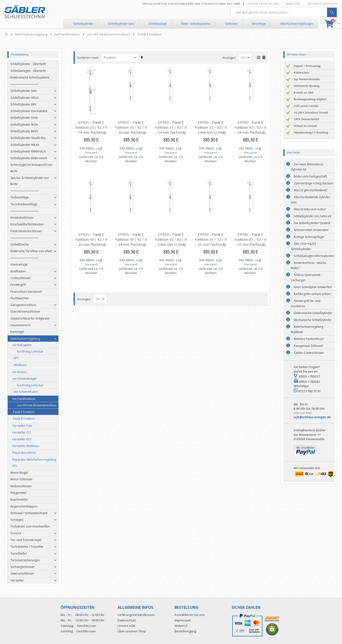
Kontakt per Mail (304, 93)
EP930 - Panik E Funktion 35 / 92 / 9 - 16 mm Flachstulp (91, 127)
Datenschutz (127, 620)
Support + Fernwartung (307, 66)
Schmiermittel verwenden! (311, 230)
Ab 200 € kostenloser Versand (311, 113)
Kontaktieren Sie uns (263, 4)
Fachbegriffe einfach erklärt (312, 294)
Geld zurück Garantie (306, 106)
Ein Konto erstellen (322, 4)
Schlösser (231, 24)
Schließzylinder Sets (121, 24)
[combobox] (284, 12)
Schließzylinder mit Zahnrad (312, 216)
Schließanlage (158, 24)
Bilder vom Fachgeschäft (310, 176)
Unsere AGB (126, 626)
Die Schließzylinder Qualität (312, 223)
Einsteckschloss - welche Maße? (309, 265)
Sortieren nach (88, 58)
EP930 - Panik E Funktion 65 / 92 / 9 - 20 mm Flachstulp (251, 239)
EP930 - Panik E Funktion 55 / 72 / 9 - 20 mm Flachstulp (211, 239)
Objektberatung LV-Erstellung (311, 133)
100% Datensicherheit (306, 119)
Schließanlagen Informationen (314, 256)
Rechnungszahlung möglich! (310, 99)
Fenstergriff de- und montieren (306, 303)
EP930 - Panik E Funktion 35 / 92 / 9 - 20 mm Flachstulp (131, 127)
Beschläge (259, 24)
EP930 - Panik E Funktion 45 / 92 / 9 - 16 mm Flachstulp (251, 127)
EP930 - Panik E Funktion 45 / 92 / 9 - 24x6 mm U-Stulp (171, 239)
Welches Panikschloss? (309, 339)
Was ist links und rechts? (310, 209)
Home (7, 34)
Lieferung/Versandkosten (136, 615)
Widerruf (181, 626)
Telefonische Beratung (307, 86)
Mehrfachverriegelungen (297, 24)
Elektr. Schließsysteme (196, 24)
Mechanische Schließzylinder (313, 320)
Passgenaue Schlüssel (308, 346)
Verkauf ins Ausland (305, 126)
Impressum (183, 620)
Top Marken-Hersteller (307, 79)
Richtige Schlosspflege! (309, 237)
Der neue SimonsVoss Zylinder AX (307, 167)
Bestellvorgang (185, 631)
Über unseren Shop (132, 631)
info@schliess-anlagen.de (312, 417)
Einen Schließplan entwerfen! (313, 287)
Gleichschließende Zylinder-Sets (311, 200)
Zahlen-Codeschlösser (309, 353)
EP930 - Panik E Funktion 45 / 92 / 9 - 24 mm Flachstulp (131, 239)
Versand (91, 152)
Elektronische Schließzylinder (313, 313)
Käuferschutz (301, 73)
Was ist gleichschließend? (311, 190)
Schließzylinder (83, 24)
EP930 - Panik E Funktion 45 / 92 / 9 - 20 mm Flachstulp (91, 239)
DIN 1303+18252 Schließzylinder (304, 246)
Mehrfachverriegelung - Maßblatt (308, 329)
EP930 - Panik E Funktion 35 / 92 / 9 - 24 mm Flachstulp (171, 127)
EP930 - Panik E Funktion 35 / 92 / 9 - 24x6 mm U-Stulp (211, 127)
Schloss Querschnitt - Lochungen (306, 278)
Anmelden (293, 4)
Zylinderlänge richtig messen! (313, 183)
